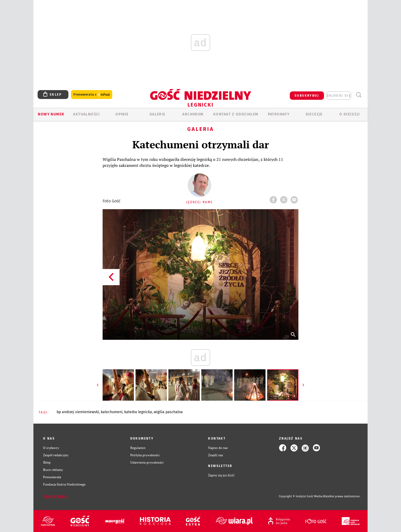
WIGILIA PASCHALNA (168, 412)
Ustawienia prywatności (147, 462)
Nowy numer (51, 114)
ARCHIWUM (193, 114)
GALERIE (158, 114)
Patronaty (279, 114)
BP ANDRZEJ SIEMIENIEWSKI (78, 412)
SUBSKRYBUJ (307, 96)
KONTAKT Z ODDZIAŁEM (236, 114)
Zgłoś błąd (55, 496)
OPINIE (122, 114)
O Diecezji (350, 114)
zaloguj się (339, 96)
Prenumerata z (92, 95)
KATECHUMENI (112, 412)
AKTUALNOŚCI (86, 114)
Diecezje (314, 114)
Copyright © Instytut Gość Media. (301, 496)
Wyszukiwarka (359, 95)
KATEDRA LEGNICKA (138, 412)
